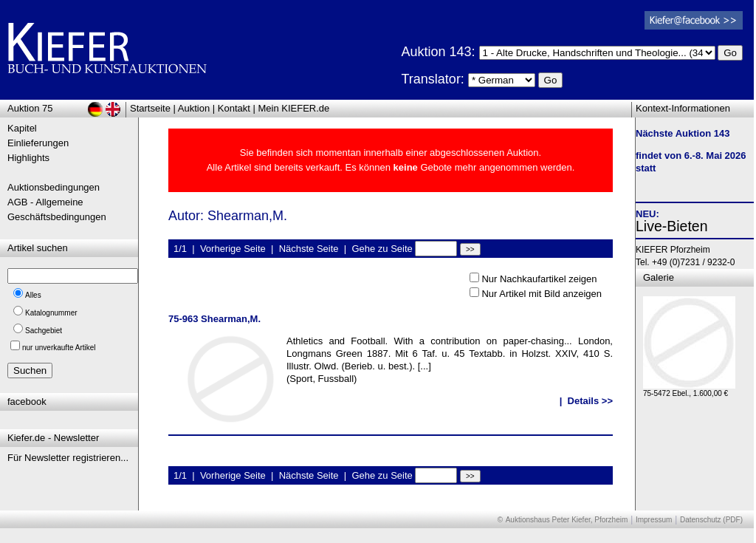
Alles (33, 295)
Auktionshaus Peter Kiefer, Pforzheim (567, 520)
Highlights (28, 158)
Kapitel (22, 128)
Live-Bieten (672, 226)
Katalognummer (51, 313)
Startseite (150, 108)
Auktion (194, 108)
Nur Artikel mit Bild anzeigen (542, 294)
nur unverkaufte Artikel (59, 348)
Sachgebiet (44, 331)
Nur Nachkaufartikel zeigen (539, 279)
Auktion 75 (30, 108)
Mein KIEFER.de (294, 108)
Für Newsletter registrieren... (68, 458)
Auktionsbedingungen (54, 187)
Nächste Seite (309, 249)
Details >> (590, 401)
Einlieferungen (38, 143)
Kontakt (234, 108)
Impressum (654, 520)
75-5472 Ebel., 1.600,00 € (689, 390)
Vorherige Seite (233, 249)
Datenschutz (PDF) (711, 520)
